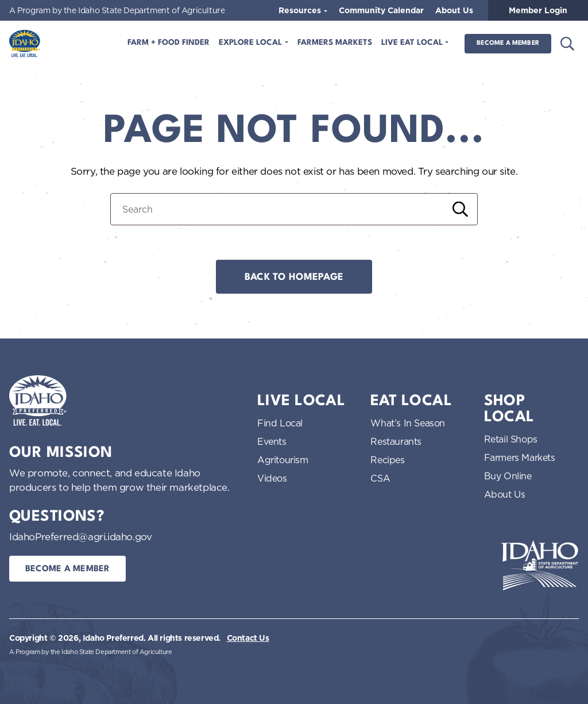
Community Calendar (381, 10)
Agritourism (283, 460)
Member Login (538, 10)
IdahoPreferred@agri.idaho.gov (80, 536)
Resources (301, 10)
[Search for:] (294, 209)
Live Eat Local (413, 43)
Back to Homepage (294, 277)
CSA (380, 478)
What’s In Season (408, 423)
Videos (272, 478)
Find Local (280, 423)
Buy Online (508, 476)
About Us (454, 10)
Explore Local (252, 43)
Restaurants (396, 441)
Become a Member (508, 43)
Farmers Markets (335, 43)
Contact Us (248, 638)
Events (272, 441)
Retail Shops (511, 439)
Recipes (387, 460)
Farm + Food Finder (169, 43)
